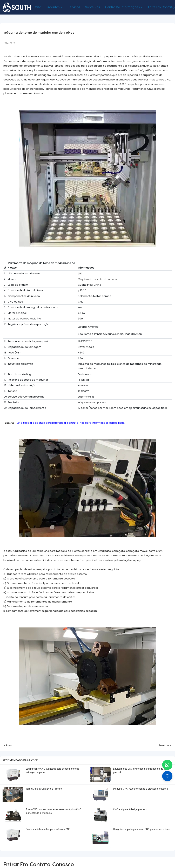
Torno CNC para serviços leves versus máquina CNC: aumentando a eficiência (54, 811)
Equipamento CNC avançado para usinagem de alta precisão (140, 771)
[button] (174, 7)
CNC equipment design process (130, 809)
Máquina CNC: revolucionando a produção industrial (141, 789)
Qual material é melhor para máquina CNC (48, 829)
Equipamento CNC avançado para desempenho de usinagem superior (52, 771)
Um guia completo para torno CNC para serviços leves (142, 829)
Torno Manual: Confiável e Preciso (44, 789)
